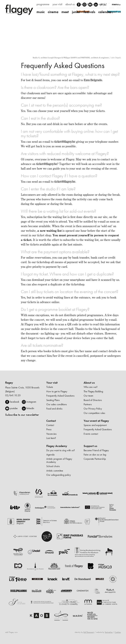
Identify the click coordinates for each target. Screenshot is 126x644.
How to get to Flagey (57, 391)
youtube (14, 408)
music (41, 12)
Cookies (118, 632)
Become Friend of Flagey (96, 450)
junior (76, 12)
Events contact (91, 434)
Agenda (50, 455)
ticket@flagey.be (65, 142)
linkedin (30, 408)
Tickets (50, 387)
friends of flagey (87, 4)
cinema (53, 12)
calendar (105, 12)
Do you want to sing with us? (61, 450)
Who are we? (91, 387)
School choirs (53, 466)
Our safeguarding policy (59, 475)
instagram (31, 402)
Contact (51, 421)
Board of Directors (93, 400)
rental (102, 4)
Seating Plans (53, 400)
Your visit (52, 383)
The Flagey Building (93, 391)
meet (65, 12)
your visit (57, 4)
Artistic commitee (55, 471)
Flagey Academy (57, 446)
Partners (88, 404)
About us (89, 383)
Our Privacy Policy (93, 409)
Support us (90, 446)
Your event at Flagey (96, 421)
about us (70, 4)
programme (43, 4)
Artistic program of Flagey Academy (59, 460)
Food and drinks (54, 409)
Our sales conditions (57, 404)
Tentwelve (109, 632)
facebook (15, 402)
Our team (88, 396)
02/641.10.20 (13, 395)
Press (49, 429)
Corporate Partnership (95, 459)
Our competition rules (94, 413)
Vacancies (51, 434)
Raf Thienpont (89, 632)
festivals (89, 12)
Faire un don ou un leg (95, 455)
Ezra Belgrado (93, 80)
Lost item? (51, 438)
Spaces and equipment (95, 425)
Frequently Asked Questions (60, 396)
